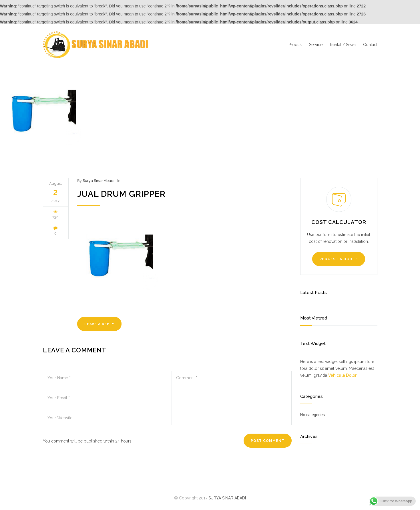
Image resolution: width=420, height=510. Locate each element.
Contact (370, 45)
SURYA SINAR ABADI (227, 498)
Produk (295, 45)
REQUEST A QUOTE (339, 259)
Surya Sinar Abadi (98, 181)
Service (316, 45)
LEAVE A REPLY (99, 324)
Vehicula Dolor (342, 375)
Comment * (232, 398)
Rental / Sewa (343, 45)
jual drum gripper (121, 194)
